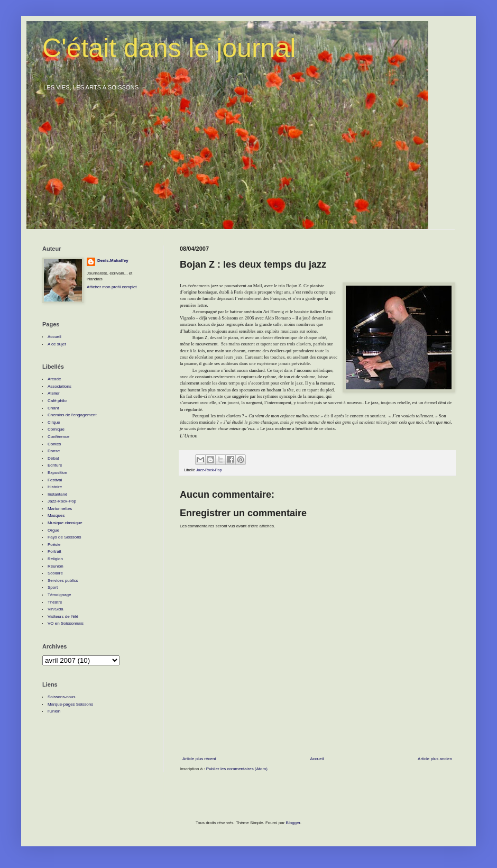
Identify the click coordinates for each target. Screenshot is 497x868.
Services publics (63, 581)
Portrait (54, 551)
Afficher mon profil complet (112, 287)
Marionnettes (60, 509)
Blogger (293, 823)
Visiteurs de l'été (63, 616)
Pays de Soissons (65, 537)
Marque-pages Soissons (70, 704)
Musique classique (65, 523)
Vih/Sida (56, 609)
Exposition (57, 473)
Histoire (55, 487)
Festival (55, 480)
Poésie (54, 545)
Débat (53, 458)
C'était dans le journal (169, 48)
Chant (53, 408)
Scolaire (55, 573)
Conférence (58, 437)
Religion (55, 559)
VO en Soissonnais (66, 623)
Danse (54, 451)
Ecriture (55, 465)
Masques (56, 515)
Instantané (57, 494)
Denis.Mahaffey (113, 261)
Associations (59, 386)
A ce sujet (57, 344)
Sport (53, 587)
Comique (56, 429)
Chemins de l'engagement (72, 415)
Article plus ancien (435, 759)
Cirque (54, 422)
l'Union (54, 711)
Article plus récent (199, 759)
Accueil (317, 759)
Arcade (54, 379)
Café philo (57, 401)
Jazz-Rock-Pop (209, 470)
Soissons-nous (61, 697)
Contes (54, 444)
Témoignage (59, 595)
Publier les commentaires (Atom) (237, 769)
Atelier (54, 393)
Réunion (56, 566)
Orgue (53, 530)
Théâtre (55, 602)
